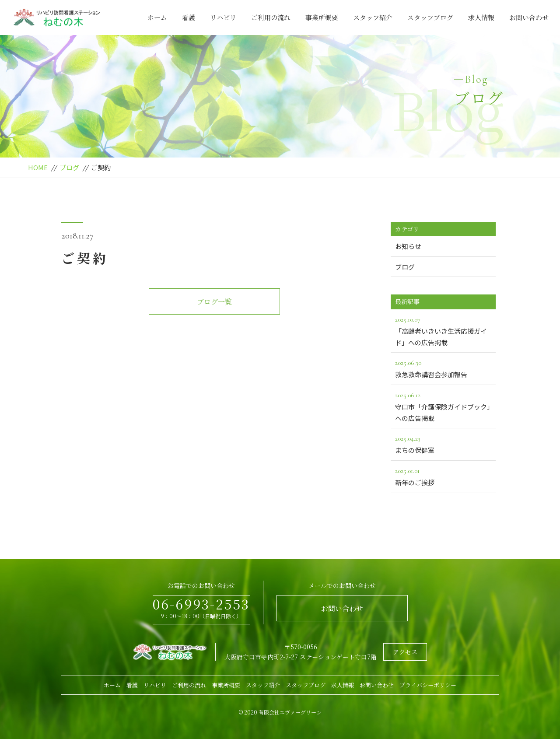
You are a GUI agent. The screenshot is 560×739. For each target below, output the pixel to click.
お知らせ (408, 246)
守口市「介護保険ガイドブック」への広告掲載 (443, 406)
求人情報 (481, 17)
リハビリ (223, 17)
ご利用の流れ (271, 17)
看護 (189, 17)
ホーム (157, 17)
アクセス (405, 652)
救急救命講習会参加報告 (443, 368)
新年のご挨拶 (443, 476)
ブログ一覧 (214, 302)
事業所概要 (322, 17)
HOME (38, 167)
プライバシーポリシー (428, 685)
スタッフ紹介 (373, 17)
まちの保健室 (443, 444)
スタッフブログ (430, 17)
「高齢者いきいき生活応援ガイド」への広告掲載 (443, 330)
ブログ (69, 167)
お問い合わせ (529, 17)
